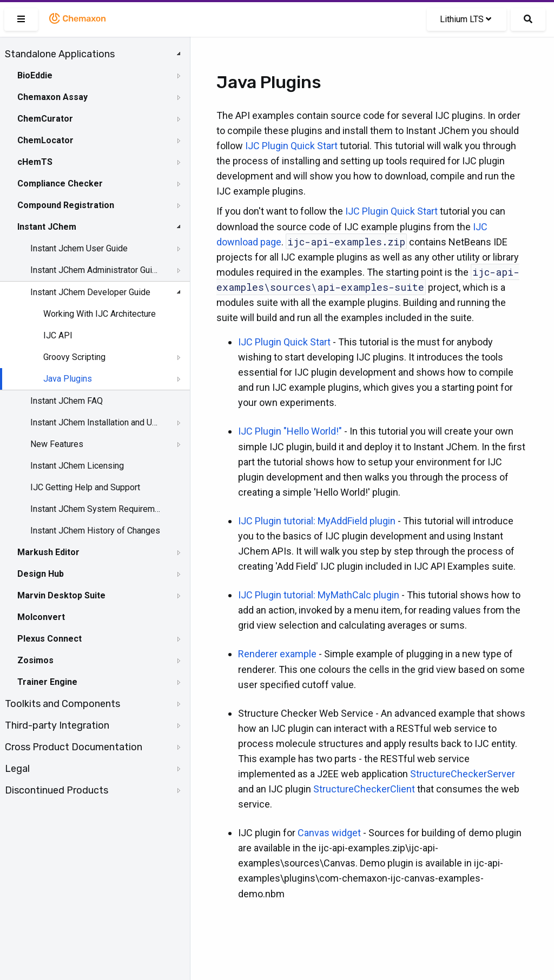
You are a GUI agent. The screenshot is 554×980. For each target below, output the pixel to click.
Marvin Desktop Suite (61, 595)
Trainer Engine (47, 682)
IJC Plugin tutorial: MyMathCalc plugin (319, 595)
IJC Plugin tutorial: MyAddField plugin (317, 521)
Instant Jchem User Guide (79, 248)
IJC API (58, 335)
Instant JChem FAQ (67, 401)
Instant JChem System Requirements (96, 509)
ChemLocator (45, 140)
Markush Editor (48, 552)
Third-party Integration (57, 725)
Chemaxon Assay (52, 97)
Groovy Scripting (74, 357)
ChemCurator (45, 119)
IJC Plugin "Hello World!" (290, 431)
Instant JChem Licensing (77, 466)
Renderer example (277, 654)
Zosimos (35, 660)
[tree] (95, 422)
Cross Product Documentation (74, 747)
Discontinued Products (57, 790)
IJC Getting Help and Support (85, 487)
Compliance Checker (60, 184)
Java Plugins (68, 379)
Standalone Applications (60, 54)
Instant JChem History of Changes (95, 531)
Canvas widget (329, 833)
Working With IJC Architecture (100, 314)
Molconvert (41, 617)
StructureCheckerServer (463, 774)
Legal (17, 769)
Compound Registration (66, 205)
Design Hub (41, 574)
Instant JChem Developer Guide (90, 292)
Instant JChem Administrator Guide (96, 270)
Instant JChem (47, 227)
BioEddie (35, 75)
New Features (57, 444)
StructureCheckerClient (364, 789)
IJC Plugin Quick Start (291, 146)
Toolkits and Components (62, 704)
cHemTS (35, 162)
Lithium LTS (466, 19)
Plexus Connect (50, 639)
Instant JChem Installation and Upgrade (96, 422)
